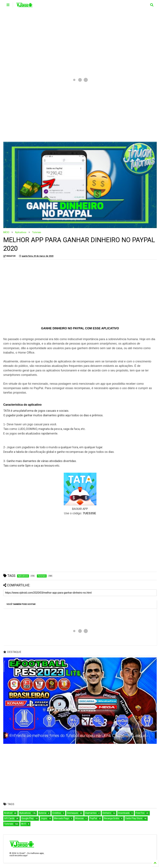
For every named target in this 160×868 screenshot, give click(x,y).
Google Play (28, 818)
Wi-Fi (24, 824)
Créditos (57, 813)
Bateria (42, 813)
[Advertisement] (80, 38)
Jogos (44, 818)
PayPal (93, 818)
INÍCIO (6, 232)
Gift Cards (9, 818)
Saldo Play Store (134, 818)
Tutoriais (37, 232)
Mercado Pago (62, 818)
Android (8, 813)
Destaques (73, 813)
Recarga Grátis (112, 818)
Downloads (124, 813)
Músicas (79, 818)
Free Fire (140, 813)
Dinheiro (107, 813)
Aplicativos (21, 232)
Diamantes (91, 813)
